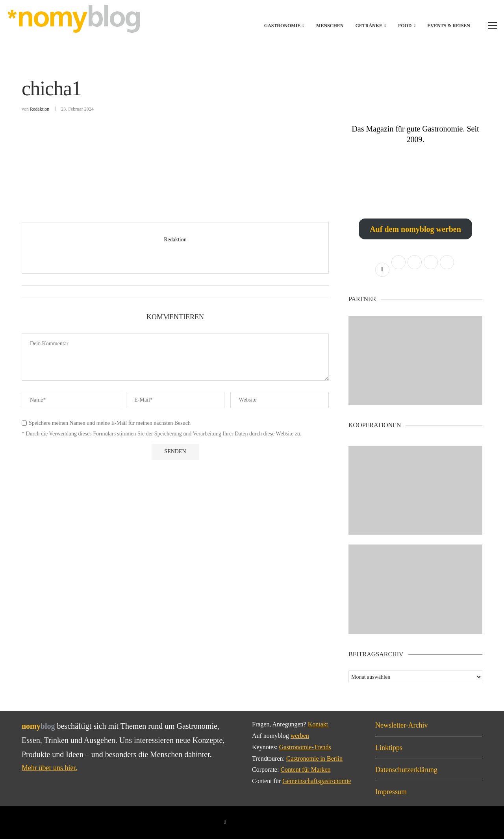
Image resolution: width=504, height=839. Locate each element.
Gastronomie (283, 26)
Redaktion (40, 109)
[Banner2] (415, 490)
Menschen (330, 26)
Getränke (369, 26)
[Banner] (415, 589)
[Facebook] (225, 822)
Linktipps (389, 748)
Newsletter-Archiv (402, 725)
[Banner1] (415, 360)
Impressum (391, 792)
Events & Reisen (449, 26)
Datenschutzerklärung (406, 770)
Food (405, 26)
